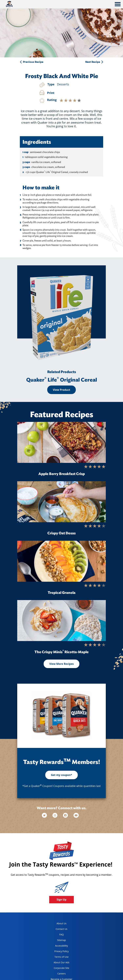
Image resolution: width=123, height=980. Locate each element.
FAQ (62, 935)
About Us (61, 923)
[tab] (118, 5)
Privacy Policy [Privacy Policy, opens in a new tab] (58, 952)
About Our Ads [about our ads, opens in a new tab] (59, 963)
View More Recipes (61, 664)
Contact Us (62, 929)
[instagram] (55, 815)
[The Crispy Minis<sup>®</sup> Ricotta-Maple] (61, 621)
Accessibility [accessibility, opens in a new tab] (58, 946)
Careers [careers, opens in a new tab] (57, 974)
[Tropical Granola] (61, 561)
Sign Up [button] (61, 900)
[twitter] (46, 815)
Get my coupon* (61, 775)
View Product (61, 390)
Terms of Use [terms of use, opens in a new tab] (58, 957)
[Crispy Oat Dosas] (61, 502)
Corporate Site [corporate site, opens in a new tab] (59, 969)
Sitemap (61, 940)
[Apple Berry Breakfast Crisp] (61, 442)
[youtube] (76, 815)
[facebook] (66, 815)
